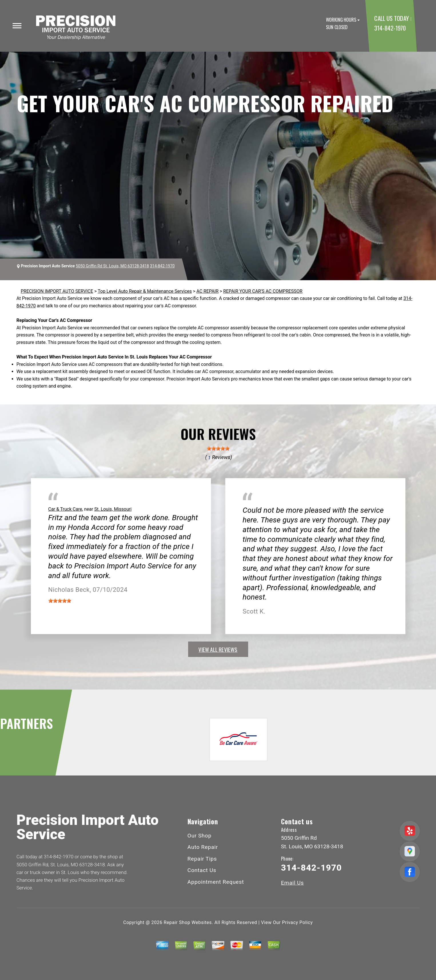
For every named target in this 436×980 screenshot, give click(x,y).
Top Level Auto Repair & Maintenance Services (145, 291)
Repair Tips (202, 859)
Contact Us (202, 870)
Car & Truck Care (65, 509)
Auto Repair (203, 847)
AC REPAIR (207, 291)
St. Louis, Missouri (113, 509)
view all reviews (218, 649)
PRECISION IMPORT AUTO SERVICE (57, 291)
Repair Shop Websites (188, 922)
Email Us (292, 883)
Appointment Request (216, 882)
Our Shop (200, 836)
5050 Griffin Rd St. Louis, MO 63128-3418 (112, 266)
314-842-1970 (390, 28)
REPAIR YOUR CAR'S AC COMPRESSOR (263, 291)
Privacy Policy (297, 922)
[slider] (218, 448)
